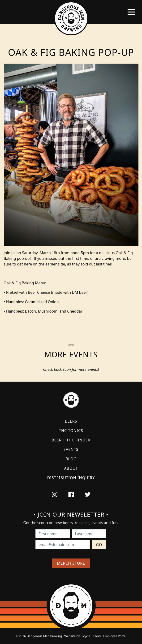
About (71, 468)
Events (71, 449)
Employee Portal (115, 636)
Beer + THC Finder (71, 440)
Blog (71, 459)
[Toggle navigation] (131, 12)
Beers (71, 421)
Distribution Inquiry (71, 478)
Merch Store (71, 563)
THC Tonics (71, 431)
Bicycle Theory (91, 636)
